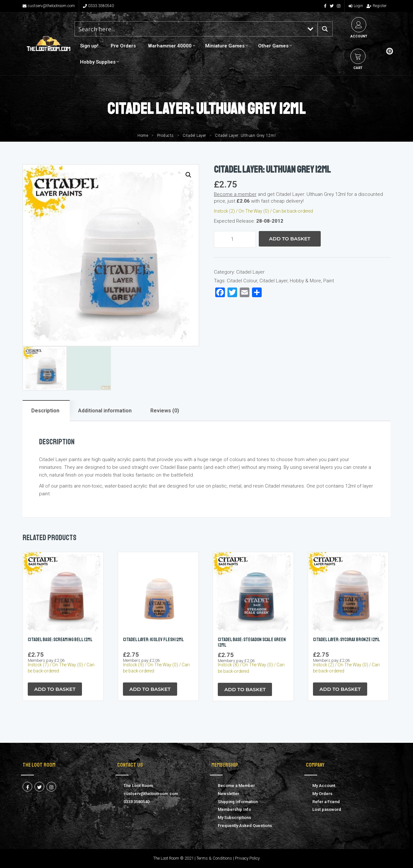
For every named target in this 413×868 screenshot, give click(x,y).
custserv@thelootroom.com (49, 6)
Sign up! (89, 46)
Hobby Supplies (98, 62)
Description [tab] (45, 411)
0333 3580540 (98, 6)
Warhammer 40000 (170, 46)
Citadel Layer (194, 136)
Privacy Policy (247, 858)
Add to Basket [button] (55, 689)
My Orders (322, 794)
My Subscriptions (234, 818)
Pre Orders (123, 46)
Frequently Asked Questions (245, 826)
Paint (329, 281)
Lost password (327, 809)
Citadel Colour (242, 281)
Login (356, 6)
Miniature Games (225, 46)
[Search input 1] (189, 29)
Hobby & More (305, 281)
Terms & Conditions (214, 858)
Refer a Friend (326, 802)
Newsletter (228, 794)
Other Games (273, 46)
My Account (324, 786)
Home (143, 136)
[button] (188, 175)
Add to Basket (290, 239)
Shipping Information (238, 802)
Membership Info (234, 809)
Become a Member (236, 786)
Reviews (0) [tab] (165, 411)
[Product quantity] (235, 239)
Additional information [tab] (105, 411)
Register (377, 6)
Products (166, 136)
